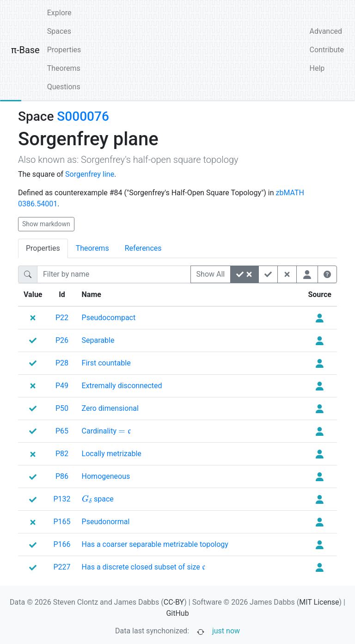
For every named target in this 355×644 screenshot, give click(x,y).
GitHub (177, 613)
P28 (62, 363)
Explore (59, 13)
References (143, 248)
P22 (62, 318)
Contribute (327, 50)
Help (317, 68)
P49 (62, 386)
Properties (64, 50)
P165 (62, 522)
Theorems (64, 68)
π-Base (25, 50)
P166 (62, 544)
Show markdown (46, 224)
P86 (62, 476)
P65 (62, 431)
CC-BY (174, 602)
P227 (62, 567)
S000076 (83, 116)
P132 (62, 499)
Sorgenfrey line (90, 174)
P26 (62, 340)
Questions (64, 87)
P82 (62, 454)
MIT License (319, 602)
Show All (211, 274)
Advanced (326, 31)
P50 (62, 408)
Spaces (59, 31)
